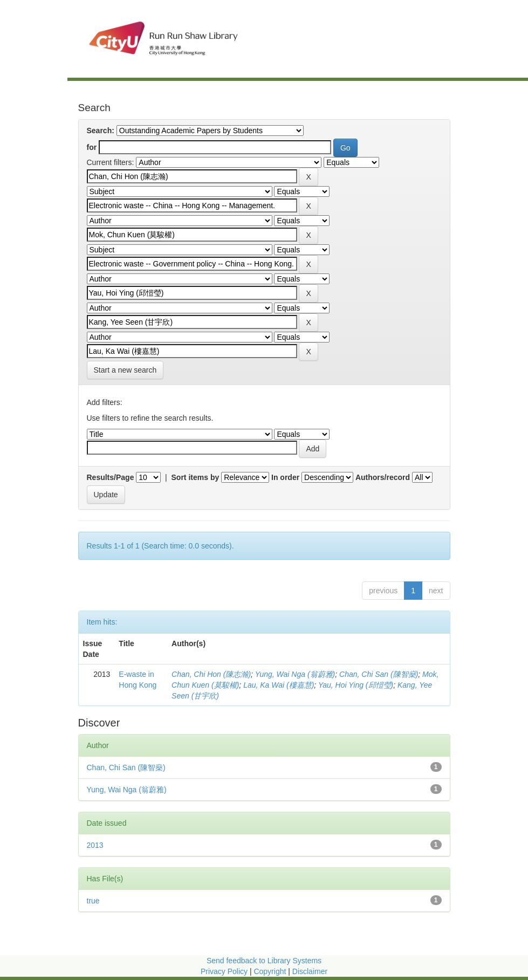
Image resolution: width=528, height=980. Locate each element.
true (93, 901)
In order (285, 477)
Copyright (271, 971)
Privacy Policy (224, 971)
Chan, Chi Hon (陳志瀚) (211, 674)
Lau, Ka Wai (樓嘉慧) (279, 685)
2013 (95, 845)
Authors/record (383, 477)
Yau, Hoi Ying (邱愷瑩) (356, 685)
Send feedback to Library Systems (264, 961)
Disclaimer (310, 971)
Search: (101, 131)
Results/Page (111, 477)
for (92, 147)
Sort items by (196, 477)
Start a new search (125, 370)
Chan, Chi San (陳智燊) (379, 674)
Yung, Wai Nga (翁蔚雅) (295, 674)
